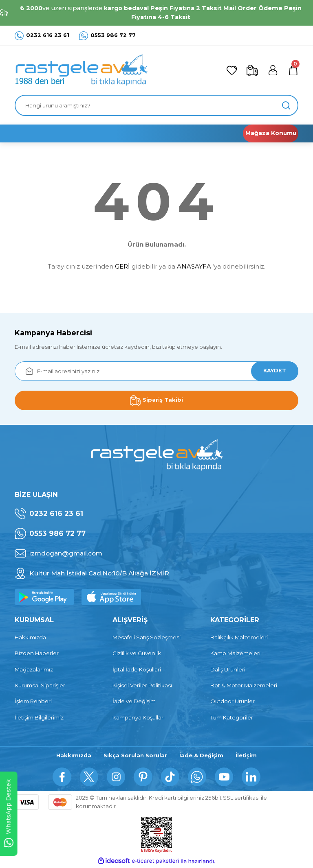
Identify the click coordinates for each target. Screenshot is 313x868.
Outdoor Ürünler (233, 701)
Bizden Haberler (37, 653)
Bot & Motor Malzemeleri (244, 685)
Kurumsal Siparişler (40, 685)
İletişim (247, 756)
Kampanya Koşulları (139, 717)
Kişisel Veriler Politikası (142, 685)
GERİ (122, 266)
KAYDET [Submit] (273, 371)
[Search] (156, 105)
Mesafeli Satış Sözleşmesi (147, 637)
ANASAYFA (194, 266)
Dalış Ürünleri (228, 669)
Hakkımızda (30, 637)
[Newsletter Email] (156, 371)
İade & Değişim (202, 756)
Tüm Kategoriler (232, 717)
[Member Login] (271, 70)
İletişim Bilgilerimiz (39, 717)
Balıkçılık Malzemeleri (239, 637)
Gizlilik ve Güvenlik (137, 653)
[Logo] (81, 70)
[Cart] (293, 70)
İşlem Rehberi (33, 701)
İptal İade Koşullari (137, 669)
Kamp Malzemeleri (235, 653)
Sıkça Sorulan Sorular (135, 756)
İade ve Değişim (134, 701)
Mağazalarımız (34, 669)
